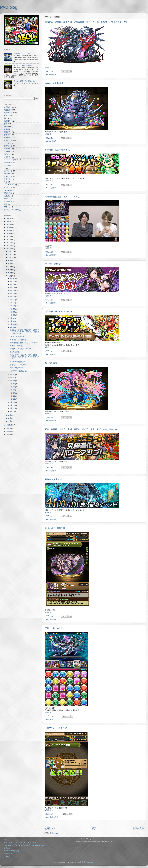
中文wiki (7, 856)
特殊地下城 (8, 146)
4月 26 (13, 291)
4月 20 (13, 309)
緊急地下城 (8, 171)
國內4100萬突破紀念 (54, 479)
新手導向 (7, 135)
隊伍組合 (7, 132)
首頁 (94, 828)
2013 (8, 431)
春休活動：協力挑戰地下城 (57, 150)
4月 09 (13, 387)
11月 (10, 254)
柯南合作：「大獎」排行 (22, 54)
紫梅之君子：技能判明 (55, 528)
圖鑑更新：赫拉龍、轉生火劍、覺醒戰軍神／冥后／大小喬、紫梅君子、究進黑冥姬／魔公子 (87, 22)
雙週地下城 (8, 140)
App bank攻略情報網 (11, 851)
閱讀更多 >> (49, 68)
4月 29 (13, 282)
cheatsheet (8, 190)
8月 (10, 264)
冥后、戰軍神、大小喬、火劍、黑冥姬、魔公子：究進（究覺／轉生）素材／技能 (82, 429)
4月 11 (13, 381)
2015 (8, 425)
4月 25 (13, 294)
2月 (10, 418)
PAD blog (9, 7)
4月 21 (13, 306)
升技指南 (7, 151)
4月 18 (13, 315)
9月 (10, 261)
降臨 (6, 182)
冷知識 (6, 127)
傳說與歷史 (8, 163)
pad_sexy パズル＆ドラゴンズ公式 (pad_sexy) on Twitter (25, 845)
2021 (8, 234)
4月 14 (13, 327)
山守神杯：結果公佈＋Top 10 (58, 312)
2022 (8, 230)
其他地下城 (8, 188)
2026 (8, 218)
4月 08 (13, 390)
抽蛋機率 (7, 121)
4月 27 (13, 288)
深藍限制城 (8, 201)
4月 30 (13, 279)
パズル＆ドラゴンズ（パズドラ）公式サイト (20, 842)
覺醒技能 (7, 174)
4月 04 (13, 402)
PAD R (6, 143)
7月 (10, 267)
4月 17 (13, 318)
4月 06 (13, 396)
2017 (8, 246)
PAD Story (8, 207)
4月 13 (13, 375)
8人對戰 (7, 165)
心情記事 (7, 157)
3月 (10, 415)
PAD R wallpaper (10, 185)
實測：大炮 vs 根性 (54, 628)
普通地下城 (8, 199)
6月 (10, 270)
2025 (8, 221)
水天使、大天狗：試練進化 (23, 65)
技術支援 (7, 179)
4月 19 (13, 312)
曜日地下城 (8, 193)
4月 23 (13, 300)
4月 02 (13, 408)
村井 (6, 124)
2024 (8, 224)
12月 (10, 251)
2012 (8, 434)
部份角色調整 (51, 363)
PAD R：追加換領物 (54, 83)
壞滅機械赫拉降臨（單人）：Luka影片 (62, 197)
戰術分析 (7, 138)
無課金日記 (54, 817)
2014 (8, 428)
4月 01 (13, 411)
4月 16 (13, 321)
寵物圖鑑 (7, 110)
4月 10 (13, 384)
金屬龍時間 (8, 854)
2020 (8, 237)
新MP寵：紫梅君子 (53, 264)
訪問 (6, 204)
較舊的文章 (138, 828)
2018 (8, 243)
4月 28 (13, 285)
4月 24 (13, 297)
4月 (10, 276)
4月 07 (13, 393)
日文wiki (7, 848)
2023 (8, 227)
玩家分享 (7, 196)
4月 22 (13, 303)
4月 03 (13, 405)
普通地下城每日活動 (11, 210)
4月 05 (13, 399)
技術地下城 (8, 176)
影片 (6, 118)
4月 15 (13, 324)
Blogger (91, 862)
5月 (10, 273)
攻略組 (6, 129)
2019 (8, 240)
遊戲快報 (53, 75)
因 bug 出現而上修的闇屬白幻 (24, 81)
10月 (10, 258)
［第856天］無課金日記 (56, 728)
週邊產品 (7, 149)
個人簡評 (7, 154)
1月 (10, 421)
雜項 (52, 720)
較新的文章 (50, 828)
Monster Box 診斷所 (11, 160)
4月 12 (13, 378)
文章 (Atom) (54, 833)
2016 (8, 249)
